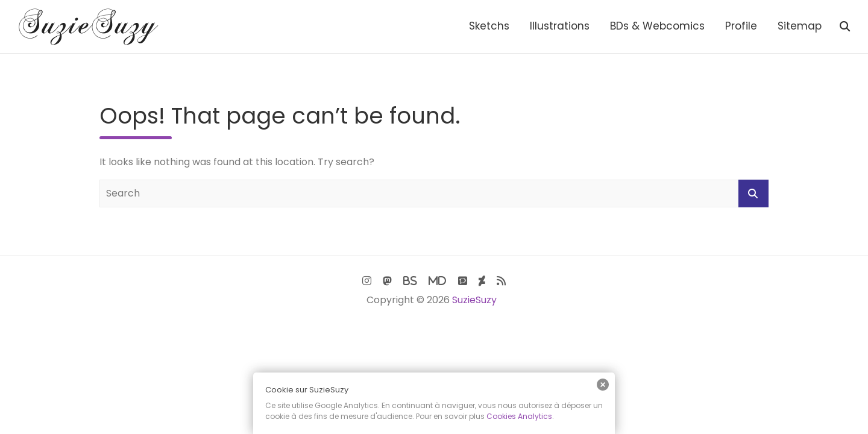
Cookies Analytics (519, 416)
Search (753, 193)
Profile (741, 26)
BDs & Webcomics (657, 26)
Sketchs (489, 26)
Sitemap (800, 26)
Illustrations (560, 26)
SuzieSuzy (474, 300)
